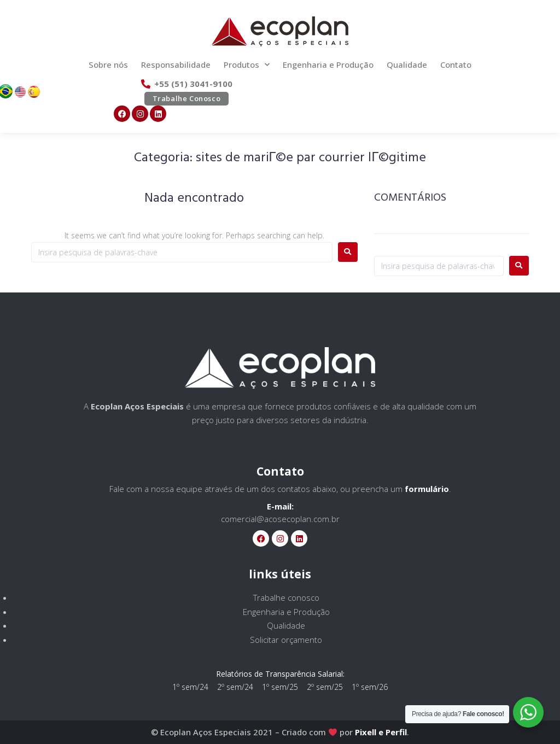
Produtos (247, 65)
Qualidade (407, 65)
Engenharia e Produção (328, 65)
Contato (456, 65)
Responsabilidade (176, 65)
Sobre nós (108, 65)
